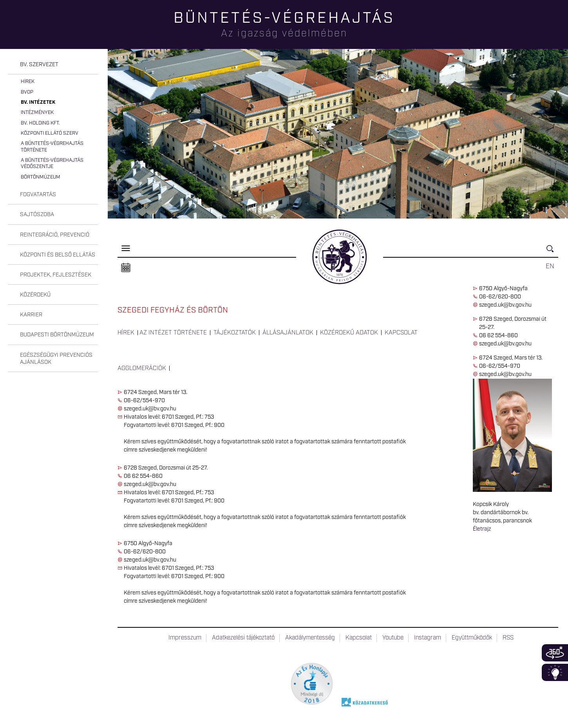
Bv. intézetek (38, 102)
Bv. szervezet (39, 65)
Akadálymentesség (310, 638)
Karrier (31, 315)
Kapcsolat (401, 333)
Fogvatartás (38, 195)
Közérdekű (35, 295)
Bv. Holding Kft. (40, 123)
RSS (508, 638)
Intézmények (37, 113)
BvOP (27, 92)
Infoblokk (555, 672)
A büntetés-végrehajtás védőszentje (52, 163)
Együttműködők (472, 638)
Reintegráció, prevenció (55, 235)
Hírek (28, 82)
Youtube (393, 638)
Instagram (428, 638)
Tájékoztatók (235, 333)
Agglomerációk (142, 369)
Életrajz (482, 529)
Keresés (552, 252)
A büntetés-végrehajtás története (52, 147)
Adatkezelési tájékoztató (243, 638)
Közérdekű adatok (349, 333)
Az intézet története (173, 333)
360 (555, 653)
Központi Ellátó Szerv (50, 133)
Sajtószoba (37, 215)
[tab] (53, 65)
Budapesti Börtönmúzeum (57, 335)
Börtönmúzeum (41, 177)
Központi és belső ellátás (58, 255)
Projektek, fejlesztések (56, 275)
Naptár (126, 268)
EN (550, 266)
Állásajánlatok (288, 333)
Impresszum (185, 638)
